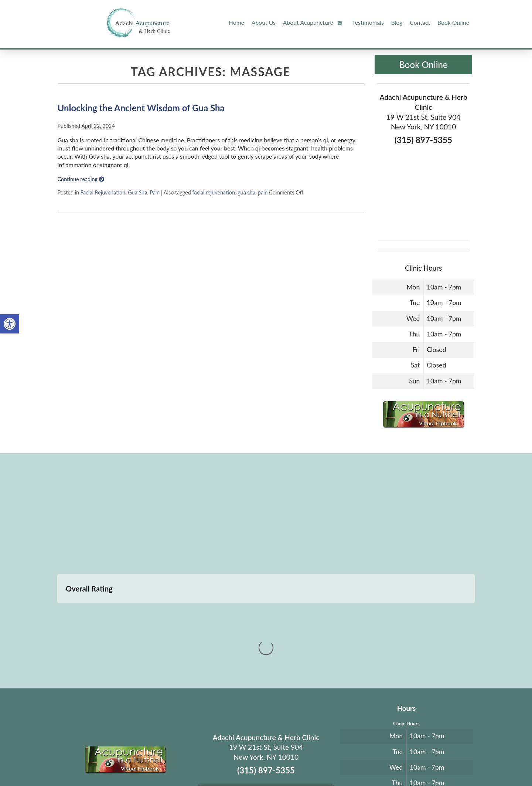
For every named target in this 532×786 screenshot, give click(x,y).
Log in (407, 763)
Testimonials (368, 22)
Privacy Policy (346, 763)
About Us (264, 22)
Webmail (378, 763)
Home (236, 22)
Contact (420, 22)
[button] (10, 324)
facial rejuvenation (214, 192)
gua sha (246, 192)
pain (263, 192)
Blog (397, 22)
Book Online (453, 22)
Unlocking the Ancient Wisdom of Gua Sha (141, 108)
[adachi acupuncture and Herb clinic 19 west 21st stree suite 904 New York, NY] (266, 515)
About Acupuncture (308, 22)
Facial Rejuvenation (103, 192)
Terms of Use (315, 763)
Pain (155, 192)
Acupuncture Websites (137, 763)
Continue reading (81, 179)
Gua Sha (137, 192)
